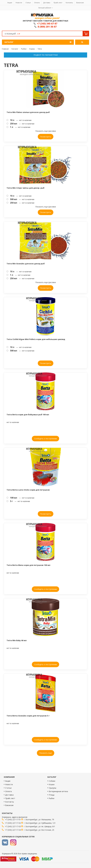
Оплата (37, 3)
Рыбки (51, 798)
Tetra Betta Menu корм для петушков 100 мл (28, 565)
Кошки (52, 784)
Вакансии (80, 3)
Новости (19, 3)
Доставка (47, 3)
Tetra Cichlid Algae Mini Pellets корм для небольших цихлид (36, 339)
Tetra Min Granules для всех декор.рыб (26, 264)
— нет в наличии (19, 120)
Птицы (52, 795)
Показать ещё (46, 753)
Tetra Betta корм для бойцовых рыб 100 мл (28, 415)
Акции (10, 3)
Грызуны (52, 788)
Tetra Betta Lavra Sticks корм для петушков (28, 490)
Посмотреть (46, 137)
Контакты (69, 3)
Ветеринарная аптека (58, 791)
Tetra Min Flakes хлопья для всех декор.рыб (28, 112)
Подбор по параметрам (46, 55)
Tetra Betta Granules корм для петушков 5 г (28, 716)
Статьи (28, 3)
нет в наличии (13, 422)
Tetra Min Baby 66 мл (17, 640)
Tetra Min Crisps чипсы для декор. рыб (25, 188)
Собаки (52, 781)
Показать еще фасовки (46, 131)
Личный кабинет (45, 8)
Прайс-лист (58, 3)
